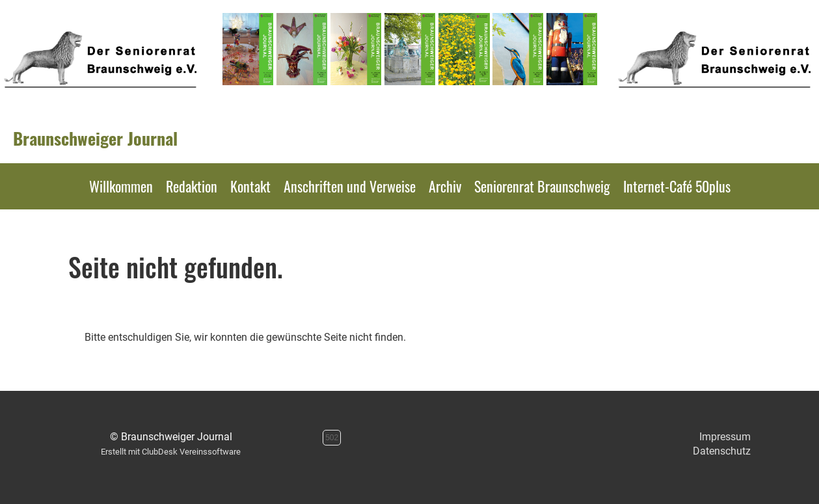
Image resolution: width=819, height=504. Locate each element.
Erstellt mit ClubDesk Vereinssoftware (171, 452)
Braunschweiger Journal (95, 139)
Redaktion (192, 186)
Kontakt (250, 186)
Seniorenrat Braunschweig (542, 186)
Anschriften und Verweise (350, 186)
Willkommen (121, 186)
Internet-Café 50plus (677, 186)
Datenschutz (722, 451)
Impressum (725, 437)
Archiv (445, 186)
